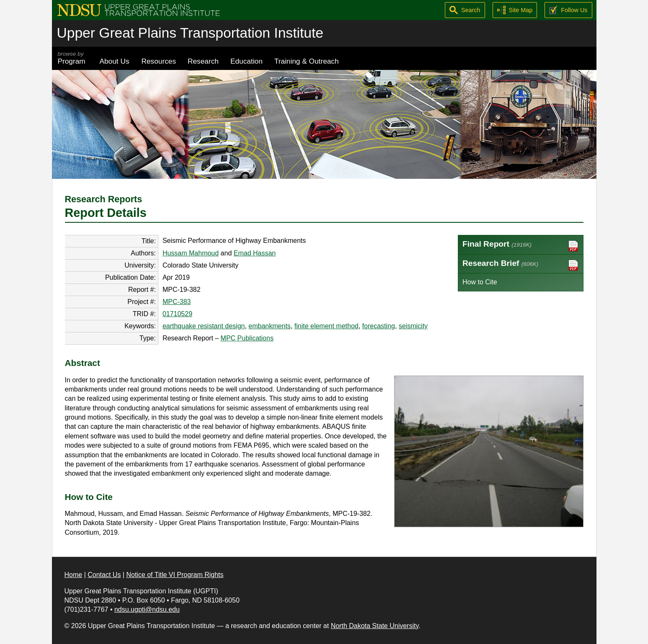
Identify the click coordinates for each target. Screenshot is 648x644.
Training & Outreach (307, 61)
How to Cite (480, 282)
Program (73, 58)
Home (74, 575)
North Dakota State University (375, 626)
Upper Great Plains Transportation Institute (190, 33)
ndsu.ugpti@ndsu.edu (147, 609)
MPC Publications (247, 338)
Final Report (521, 246)
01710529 (177, 314)
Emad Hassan (255, 253)
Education (247, 61)
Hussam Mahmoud (191, 253)
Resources (159, 61)
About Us (115, 61)
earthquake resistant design (204, 326)
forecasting (379, 326)
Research (203, 61)
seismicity (413, 326)
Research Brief (521, 265)
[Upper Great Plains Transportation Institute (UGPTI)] (138, 9)
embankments (270, 326)
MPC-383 (177, 302)
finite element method (327, 326)
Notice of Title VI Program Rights (175, 575)
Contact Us (104, 575)
